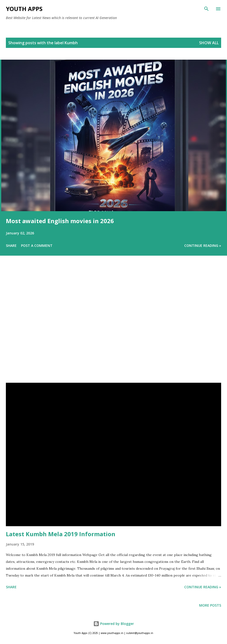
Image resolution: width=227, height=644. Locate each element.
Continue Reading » (203, 246)
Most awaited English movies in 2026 (60, 221)
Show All (209, 43)
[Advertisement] (113, 326)
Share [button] (11, 246)
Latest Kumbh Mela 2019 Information (61, 534)
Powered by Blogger (114, 624)
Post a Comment (37, 246)
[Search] (206, 9)
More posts (210, 605)
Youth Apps (24, 9)
